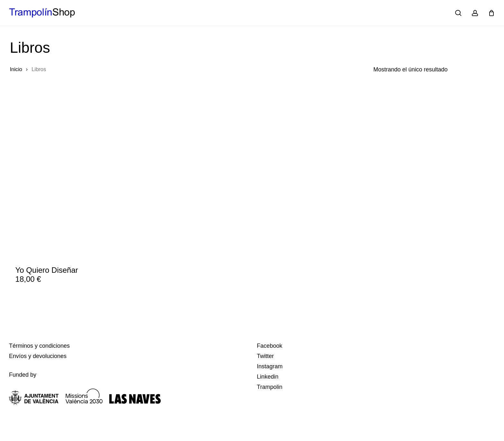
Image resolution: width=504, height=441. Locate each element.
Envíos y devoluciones (38, 356)
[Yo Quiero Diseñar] (66, 180)
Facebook (270, 346)
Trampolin (270, 387)
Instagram (270, 366)
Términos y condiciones (39, 346)
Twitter (265, 356)
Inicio (16, 69)
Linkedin (268, 377)
